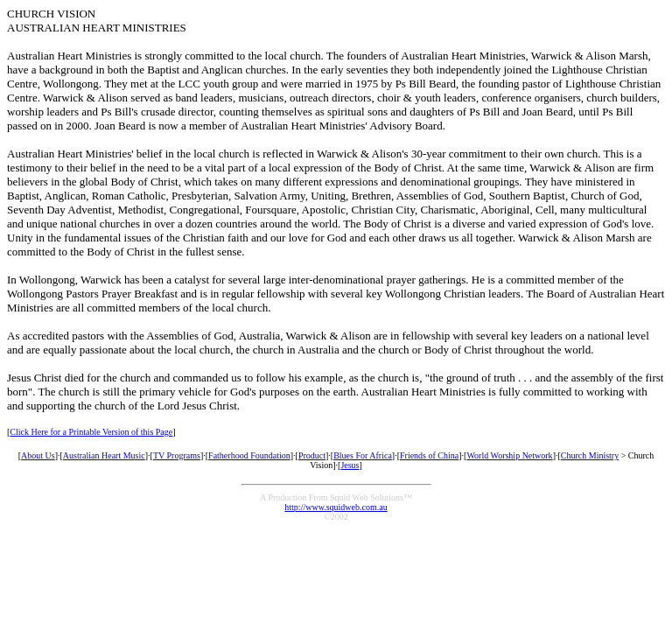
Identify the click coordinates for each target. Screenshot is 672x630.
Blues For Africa (363, 455)
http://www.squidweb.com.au (336, 507)
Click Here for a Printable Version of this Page (91, 432)
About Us (38, 455)
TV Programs (177, 455)
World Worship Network (509, 455)
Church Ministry (590, 455)
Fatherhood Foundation (249, 455)
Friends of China (429, 455)
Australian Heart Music (104, 455)
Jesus (350, 465)
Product (312, 455)
